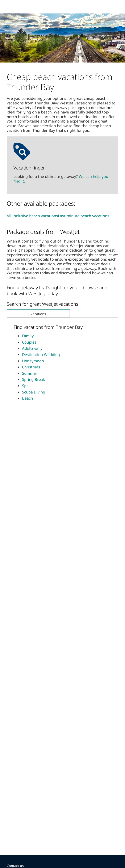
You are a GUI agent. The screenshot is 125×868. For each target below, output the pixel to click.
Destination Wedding (41, 355)
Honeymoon (33, 361)
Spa (25, 386)
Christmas (31, 367)
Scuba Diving (34, 392)
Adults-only (32, 348)
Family (28, 336)
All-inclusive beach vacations (32, 216)
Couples (29, 342)
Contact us (15, 866)
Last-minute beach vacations (84, 216)
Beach (28, 398)
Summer (30, 373)
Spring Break (34, 379)
